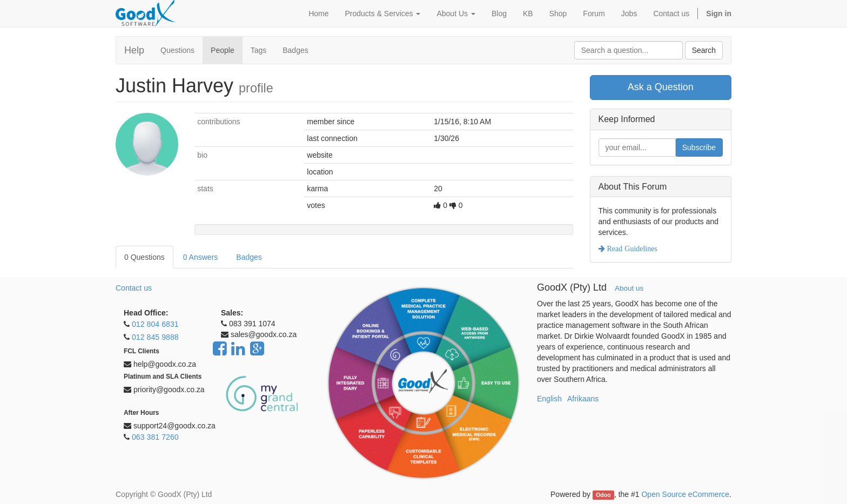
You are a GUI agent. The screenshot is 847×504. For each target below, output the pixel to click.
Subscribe (699, 147)
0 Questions (144, 257)
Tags (259, 50)
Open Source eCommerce (685, 494)
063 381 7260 (155, 437)
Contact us (134, 288)
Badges (295, 50)
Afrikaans (583, 399)
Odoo (603, 495)
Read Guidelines (631, 248)
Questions (177, 50)
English (549, 399)
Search (704, 50)
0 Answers (201, 257)
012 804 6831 (155, 324)
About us (629, 288)
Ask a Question (661, 87)
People (223, 50)
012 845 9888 (155, 337)
